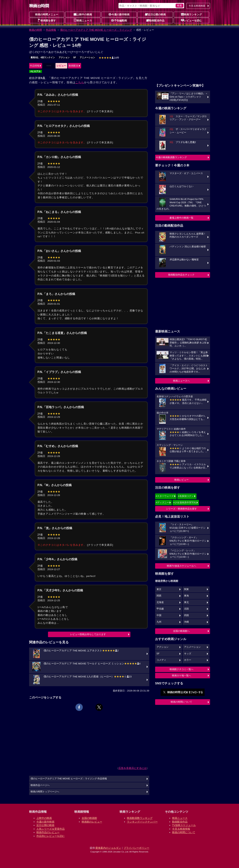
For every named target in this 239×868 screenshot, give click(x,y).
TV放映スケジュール (184, 825)
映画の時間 (36, 30)
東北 (186, 602)
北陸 (186, 609)
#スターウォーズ (165, 496)
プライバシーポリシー (136, 848)
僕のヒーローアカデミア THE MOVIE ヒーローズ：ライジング (96, 30)
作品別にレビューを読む (51, 836)
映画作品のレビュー (48, 832)
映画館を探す (47, 20)
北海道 (160, 602)
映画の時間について (181, 702)
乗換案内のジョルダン (108, 848)
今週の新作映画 (119, 14)
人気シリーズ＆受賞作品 (51, 829)
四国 (186, 615)
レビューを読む (191, 20)
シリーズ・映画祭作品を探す (181, 509)
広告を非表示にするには (133, 768)
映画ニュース (83, 20)
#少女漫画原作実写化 (185, 502)
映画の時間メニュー (47, 14)
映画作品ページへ (40, 785)
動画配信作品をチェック (181, 275)
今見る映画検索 (197, 6)
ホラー (188, 660)
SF (75, 57)
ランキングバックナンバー (142, 822)
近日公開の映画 (155, 14)
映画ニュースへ (181, 381)
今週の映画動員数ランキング (171, 157)
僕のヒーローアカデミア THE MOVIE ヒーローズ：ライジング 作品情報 (69, 779)
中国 (159, 615)
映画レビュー (181, 480)
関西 (159, 596)
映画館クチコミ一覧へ (181, 669)
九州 (159, 622)
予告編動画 (119, 20)
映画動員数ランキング (140, 818)
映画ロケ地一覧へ (181, 675)
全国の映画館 (89, 818)
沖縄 (186, 622)
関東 (186, 589)
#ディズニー (162, 502)
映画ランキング (191, 14)
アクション (64, 57)
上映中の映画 (83, 14)
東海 (186, 596)
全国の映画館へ (181, 631)
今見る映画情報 (181, 829)
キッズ (188, 654)
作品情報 (51, 30)
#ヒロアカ (36, 71)
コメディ (161, 660)
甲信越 (160, 609)
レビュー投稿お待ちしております (88, 634)
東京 (159, 589)
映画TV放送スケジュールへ (181, 566)
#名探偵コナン (186, 496)
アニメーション (87, 57)
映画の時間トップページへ (45, 792)
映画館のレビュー (92, 822)
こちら (80, 82)
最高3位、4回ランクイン (43, 57)
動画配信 (73, 66)
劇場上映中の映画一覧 (181, 218)
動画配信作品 (155, 20)
